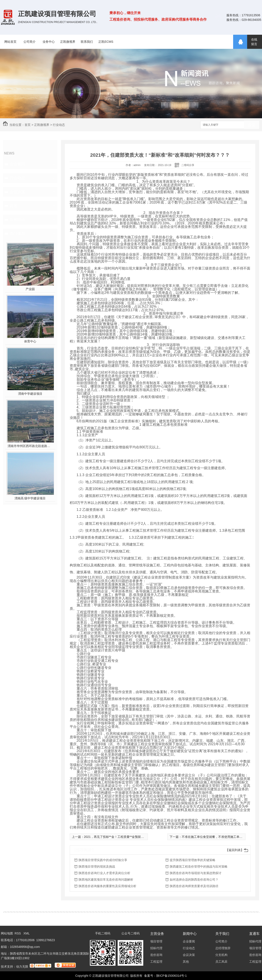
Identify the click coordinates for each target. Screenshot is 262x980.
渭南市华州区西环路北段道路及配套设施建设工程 (30, 446)
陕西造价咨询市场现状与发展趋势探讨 (196, 873)
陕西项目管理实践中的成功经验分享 (103, 860)
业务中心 (49, 42)
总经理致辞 (223, 948)
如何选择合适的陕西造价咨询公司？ (194, 880)
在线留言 (254, 42)
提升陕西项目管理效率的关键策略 (193, 860)
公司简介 (30, 42)
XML (27, 933)
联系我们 (87, 42)
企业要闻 (17, 164)
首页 (28, 125)
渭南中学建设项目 (30, 394)
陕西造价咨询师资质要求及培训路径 (194, 886)
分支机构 (221, 955)
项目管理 (156, 941)
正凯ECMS (106, 42)
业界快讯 (17, 220)
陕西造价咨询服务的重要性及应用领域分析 (107, 886)
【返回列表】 (235, 850)
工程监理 (156, 962)
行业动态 (59, 125)
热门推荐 (17, 233)
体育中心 (30, 341)
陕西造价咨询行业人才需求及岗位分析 (104, 873)
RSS (18, 933)
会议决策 (17, 192)
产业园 (30, 289)
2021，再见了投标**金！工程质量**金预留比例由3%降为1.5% (126, 837)
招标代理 (156, 948)
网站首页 (10, 42)
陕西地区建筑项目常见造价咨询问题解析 (106, 880)
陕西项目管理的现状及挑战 (97, 867)
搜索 (252, 125)
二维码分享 (188, 165)
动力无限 (22, 967)
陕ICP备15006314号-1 (171, 976)
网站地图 (7, 933)
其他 (13, 206)
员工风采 (221, 962)
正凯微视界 (68, 42)
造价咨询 (156, 955)
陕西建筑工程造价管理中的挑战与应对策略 (199, 867)
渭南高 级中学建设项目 (30, 498)
